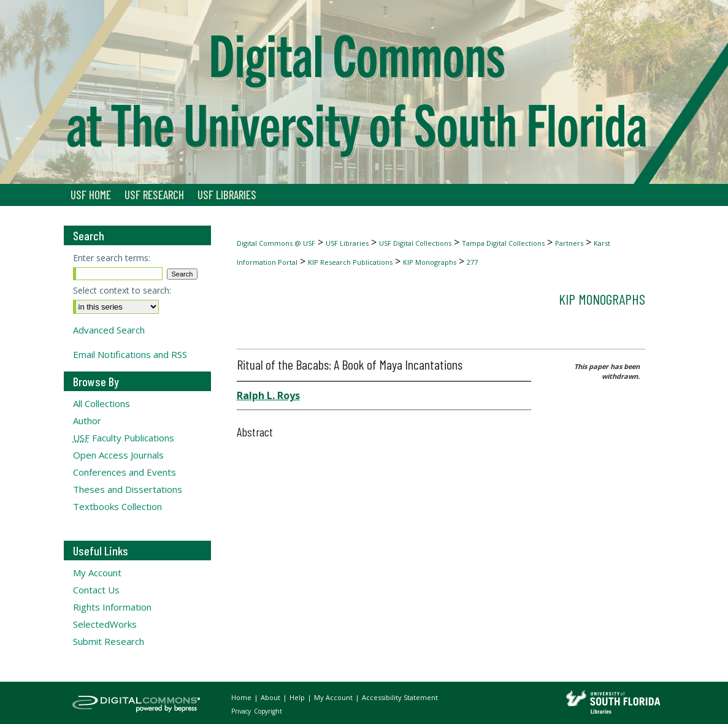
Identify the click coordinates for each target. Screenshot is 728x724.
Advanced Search (109, 330)
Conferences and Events (125, 472)
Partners (569, 243)
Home (242, 697)
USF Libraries (347, 243)
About (271, 697)
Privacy (242, 711)
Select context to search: (122, 290)
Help (298, 697)
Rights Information (112, 607)
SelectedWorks (105, 624)
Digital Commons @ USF (276, 243)
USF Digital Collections (415, 243)
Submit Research (109, 641)
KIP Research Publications (350, 262)
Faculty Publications (124, 438)
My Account (97, 573)
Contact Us (96, 590)
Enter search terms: (112, 258)
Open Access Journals (118, 455)
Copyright (268, 711)
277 (472, 262)
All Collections (102, 403)
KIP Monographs (430, 262)
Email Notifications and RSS (130, 354)
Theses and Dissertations (128, 489)
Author (87, 421)
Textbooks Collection (117, 506)
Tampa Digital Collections (503, 243)
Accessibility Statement (400, 697)
